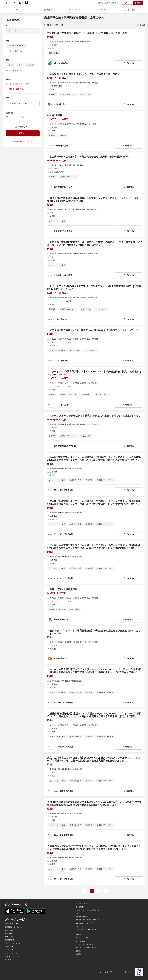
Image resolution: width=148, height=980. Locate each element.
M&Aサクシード (10, 947)
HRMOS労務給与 (10, 940)
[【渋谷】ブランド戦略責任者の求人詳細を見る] (95, 605)
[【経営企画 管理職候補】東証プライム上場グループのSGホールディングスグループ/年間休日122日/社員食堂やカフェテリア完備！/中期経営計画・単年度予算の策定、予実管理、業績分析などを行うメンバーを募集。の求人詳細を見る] (95, 731)
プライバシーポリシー (83, 938)
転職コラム (79, 926)
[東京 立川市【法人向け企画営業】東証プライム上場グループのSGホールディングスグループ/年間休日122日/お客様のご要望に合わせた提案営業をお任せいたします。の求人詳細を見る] (95, 775)
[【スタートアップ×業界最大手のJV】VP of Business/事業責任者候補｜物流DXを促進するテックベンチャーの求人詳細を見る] (95, 389)
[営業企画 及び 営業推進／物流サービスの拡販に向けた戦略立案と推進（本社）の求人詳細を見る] (95, 49)
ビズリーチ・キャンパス (12, 943)
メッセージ (74, 10)
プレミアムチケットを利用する (86, 923)
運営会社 (79, 951)
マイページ (18, 10)
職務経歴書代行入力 (82, 917)
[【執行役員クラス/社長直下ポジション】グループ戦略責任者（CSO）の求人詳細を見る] (95, 90)
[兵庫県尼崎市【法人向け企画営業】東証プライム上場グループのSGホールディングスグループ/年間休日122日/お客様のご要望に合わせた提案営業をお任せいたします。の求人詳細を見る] (95, 863)
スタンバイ (8, 959)
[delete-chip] (25, 46)
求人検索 (102, 10)
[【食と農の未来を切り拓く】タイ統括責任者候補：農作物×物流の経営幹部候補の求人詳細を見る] (95, 173)
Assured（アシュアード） (13, 956)
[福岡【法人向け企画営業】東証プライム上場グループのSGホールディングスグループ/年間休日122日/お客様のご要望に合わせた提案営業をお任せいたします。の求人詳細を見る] (95, 819)
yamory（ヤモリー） (11, 953)
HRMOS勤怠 (9, 934)
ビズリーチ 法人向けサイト (84, 944)
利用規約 (79, 935)
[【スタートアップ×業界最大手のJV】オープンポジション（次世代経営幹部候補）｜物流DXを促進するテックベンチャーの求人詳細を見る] (95, 303)
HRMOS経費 (9, 937)
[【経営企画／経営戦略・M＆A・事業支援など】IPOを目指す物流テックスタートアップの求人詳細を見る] (95, 346)
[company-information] (80, 63)
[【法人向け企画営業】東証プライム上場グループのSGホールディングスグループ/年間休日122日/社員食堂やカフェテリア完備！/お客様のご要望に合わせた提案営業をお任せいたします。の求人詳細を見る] (95, 474)
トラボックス (9, 950)
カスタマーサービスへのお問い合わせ (88, 910)
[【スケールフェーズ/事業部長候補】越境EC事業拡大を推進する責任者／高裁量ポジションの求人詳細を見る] (95, 432)
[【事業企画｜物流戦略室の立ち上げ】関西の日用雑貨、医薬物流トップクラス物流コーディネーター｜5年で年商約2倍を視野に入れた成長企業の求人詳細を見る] (95, 259)
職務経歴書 (46, 10)
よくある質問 (80, 907)
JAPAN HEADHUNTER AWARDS (86, 930)
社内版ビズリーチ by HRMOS (14, 924)
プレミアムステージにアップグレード (88, 920)
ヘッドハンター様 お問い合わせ (86, 948)
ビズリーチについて (82, 904)
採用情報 (79, 954)
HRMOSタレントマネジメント (14, 927)
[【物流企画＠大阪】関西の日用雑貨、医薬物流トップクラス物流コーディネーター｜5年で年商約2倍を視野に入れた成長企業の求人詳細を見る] (95, 215)
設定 (77, 913)
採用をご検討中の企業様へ (108, 3)
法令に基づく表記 (81, 941)
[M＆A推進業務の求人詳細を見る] (95, 131)
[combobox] (23, 103)
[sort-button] (141, 25)
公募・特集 (129, 10)
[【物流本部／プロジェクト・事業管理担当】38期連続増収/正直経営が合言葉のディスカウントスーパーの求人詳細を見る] (95, 645)
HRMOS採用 (9, 930)
